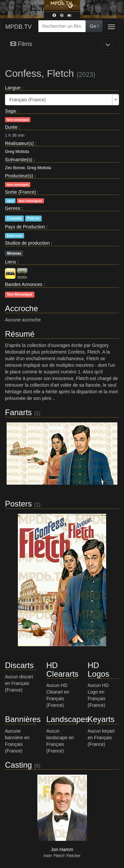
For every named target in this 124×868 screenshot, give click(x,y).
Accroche (21, 308)
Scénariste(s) (19, 160)
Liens (10, 262)
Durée (11, 127)
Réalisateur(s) (19, 143)
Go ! (94, 26)
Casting (18, 765)
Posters (18, 504)
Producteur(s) (19, 176)
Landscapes (68, 719)
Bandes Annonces (24, 284)
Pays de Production (25, 227)
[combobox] (62, 26)
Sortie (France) (20, 192)
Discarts (19, 665)
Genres (13, 208)
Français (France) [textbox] (27, 100)
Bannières (23, 719)
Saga (10, 111)
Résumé (20, 334)
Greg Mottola (17, 152)
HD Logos (98, 670)
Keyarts (101, 719)
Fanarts (18, 412)
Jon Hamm (62, 849)
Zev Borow (15, 168)
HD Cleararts (62, 670)
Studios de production (27, 243)
